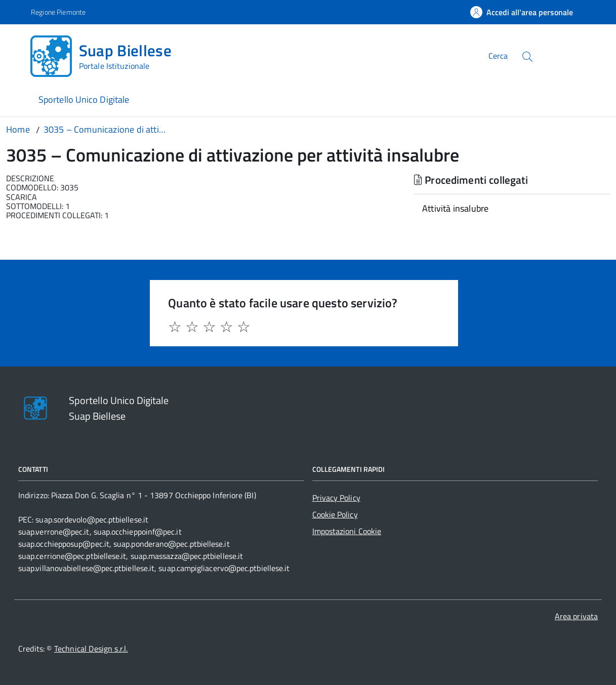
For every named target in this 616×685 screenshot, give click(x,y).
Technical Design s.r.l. (91, 649)
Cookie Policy (335, 514)
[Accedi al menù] (17, 54)
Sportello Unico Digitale (84, 99)
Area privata (576, 616)
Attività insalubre (455, 208)
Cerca (498, 56)
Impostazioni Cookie (347, 531)
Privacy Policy (336, 498)
